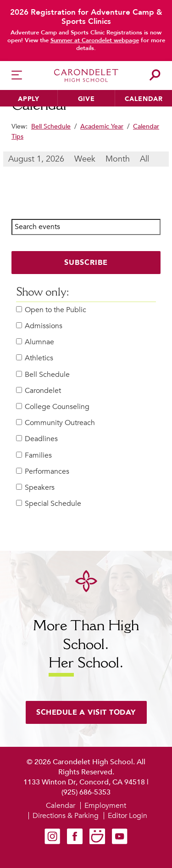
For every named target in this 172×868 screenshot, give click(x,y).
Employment (105, 806)
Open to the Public (51, 310)
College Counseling (53, 407)
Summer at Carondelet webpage (95, 40)
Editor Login (128, 816)
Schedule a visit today (86, 712)
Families (34, 456)
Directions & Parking (66, 816)
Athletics (35, 358)
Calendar (144, 99)
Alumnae (35, 342)
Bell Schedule (51, 126)
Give (86, 99)
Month (118, 159)
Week (85, 159)
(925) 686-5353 (86, 792)
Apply (28, 99)
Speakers (35, 488)
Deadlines (37, 439)
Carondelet (39, 391)
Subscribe (86, 263)
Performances (43, 472)
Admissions (39, 326)
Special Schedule (49, 504)
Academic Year (102, 126)
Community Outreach (55, 423)
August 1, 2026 (36, 159)
